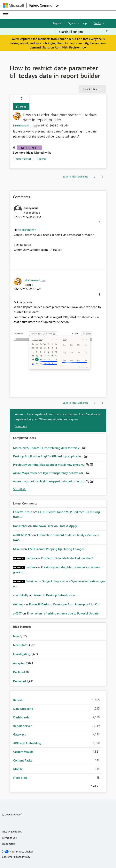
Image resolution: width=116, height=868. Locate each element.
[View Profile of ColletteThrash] (23, 512)
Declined (19, 672)
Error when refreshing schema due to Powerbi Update (63, 613)
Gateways (19, 734)
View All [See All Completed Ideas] (19, 489)
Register (57, 23)
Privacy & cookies (12, 831)
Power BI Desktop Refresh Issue (54, 595)
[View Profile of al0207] (17, 613)
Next (103, 786)
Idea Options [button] (91, 89)
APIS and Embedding (27, 743)
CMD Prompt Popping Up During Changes (56, 549)
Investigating (22, 654)
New (16, 636)
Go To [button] (97, 23)
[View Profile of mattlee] (31, 558)
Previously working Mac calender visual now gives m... (50, 465)
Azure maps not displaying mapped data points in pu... (50, 481)
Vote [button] (23, 107)
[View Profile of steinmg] (18, 604)
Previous (86, 786)
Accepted (20, 663)
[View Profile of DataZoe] (31, 581)
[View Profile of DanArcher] (20, 526)
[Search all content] (84, 32)
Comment (21, 426)
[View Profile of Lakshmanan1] (21, 125)
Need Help (20, 778)
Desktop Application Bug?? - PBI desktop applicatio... (49, 456)
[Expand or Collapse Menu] (6, 15)
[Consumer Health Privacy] (58, 857)
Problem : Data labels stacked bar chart (67, 558)
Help (84, 23)
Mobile (18, 769)
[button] (99, 222)
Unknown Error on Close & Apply (55, 526)
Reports (41, 159)
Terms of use (9, 838)
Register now (78, 47)
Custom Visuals (23, 752)
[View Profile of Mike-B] (18, 549)
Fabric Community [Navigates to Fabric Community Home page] (44, 5)
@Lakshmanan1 (28, 230)
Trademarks (9, 844)
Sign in (72, 23)
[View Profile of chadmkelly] (21, 595)
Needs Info (29, 148)
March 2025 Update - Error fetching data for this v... (48, 448)
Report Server (23, 159)
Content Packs (23, 760)
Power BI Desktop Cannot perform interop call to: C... (64, 604)
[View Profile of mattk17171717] (22, 535)
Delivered (20, 681)
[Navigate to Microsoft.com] (14, 5)
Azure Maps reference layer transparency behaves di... (50, 473)
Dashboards (21, 717)
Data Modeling (23, 709)
